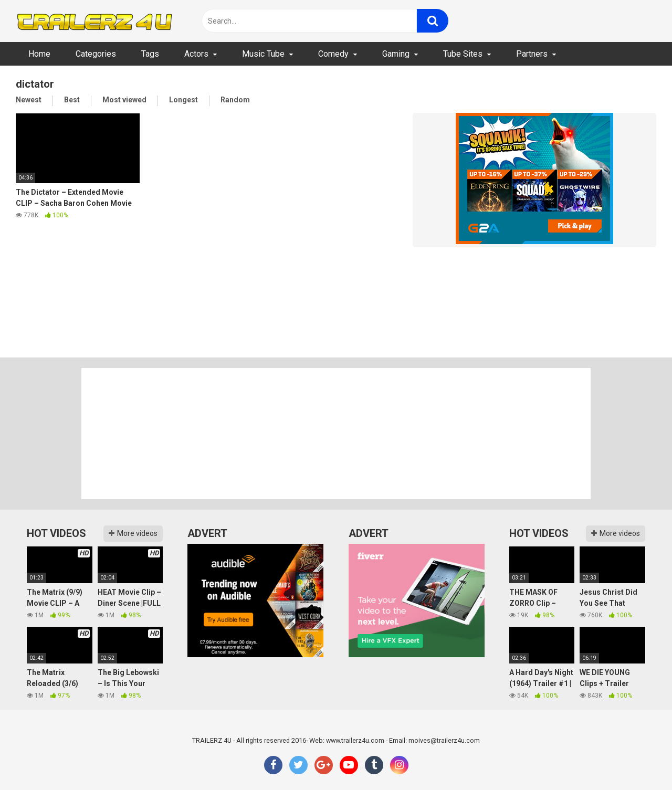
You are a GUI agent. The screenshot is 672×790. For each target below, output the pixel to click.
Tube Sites (463, 54)
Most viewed (124, 100)
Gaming (396, 54)
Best (72, 100)
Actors (196, 54)
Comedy (333, 54)
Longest (183, 100)
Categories (96, 54)
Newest (29, 100)
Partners (532, 54)
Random (235, 100)
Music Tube (263, 54)
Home (39, 54)
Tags (150, 54)
